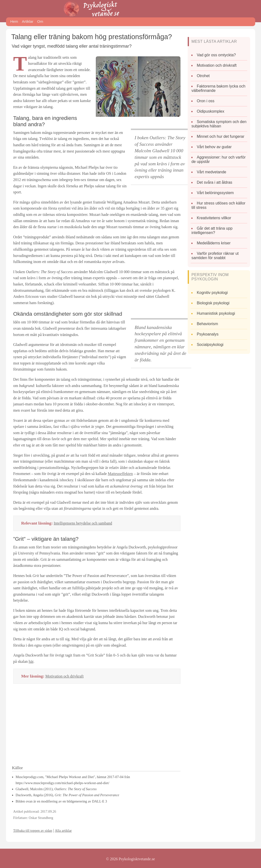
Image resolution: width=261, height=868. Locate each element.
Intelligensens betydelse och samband (83, 523)
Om (40, 21)
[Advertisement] (97, 726)
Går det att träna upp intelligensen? (212, 230)
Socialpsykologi (210, 345)
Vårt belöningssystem (215, 193)
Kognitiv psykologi (212, 293)
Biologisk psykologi (213, 303)
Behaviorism (207, 324)
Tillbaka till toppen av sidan (33, 831)
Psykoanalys (208, 334)
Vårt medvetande (211, 172)
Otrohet (203, 76)
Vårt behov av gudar (214, 147)
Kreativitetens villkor (214, 218)
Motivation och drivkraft (64, 676)
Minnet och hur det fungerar (220, 136)
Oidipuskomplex (210, 111)
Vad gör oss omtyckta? (216, 55)
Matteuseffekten (120, 474)
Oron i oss (205, 101)
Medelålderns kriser (214, 243)
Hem (14, 21)
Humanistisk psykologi (216, 313)
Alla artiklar (63, 831)
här (31, 661)
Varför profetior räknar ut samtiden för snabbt (215, 256)
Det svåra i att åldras (214, 182)
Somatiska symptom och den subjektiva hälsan (219, 124)
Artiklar (28, 21)
